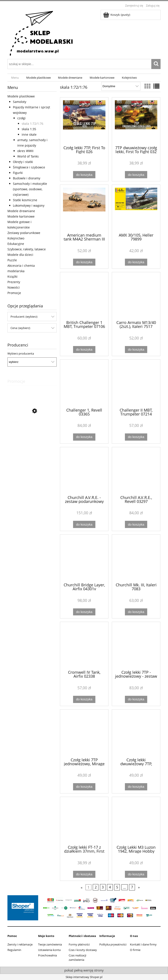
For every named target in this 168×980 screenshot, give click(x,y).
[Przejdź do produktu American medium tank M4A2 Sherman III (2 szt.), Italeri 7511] (84, 208)
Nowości (14, 287)
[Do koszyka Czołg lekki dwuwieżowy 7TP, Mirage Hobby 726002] (136, 787)
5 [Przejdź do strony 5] (117, 887)
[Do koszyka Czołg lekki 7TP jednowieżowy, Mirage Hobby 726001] (84, 787)
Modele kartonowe (21, 216)
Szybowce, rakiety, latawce (27, 249)
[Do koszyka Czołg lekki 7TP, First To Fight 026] (84, 175)
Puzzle (12, 260)
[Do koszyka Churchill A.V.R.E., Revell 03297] (136, 524)
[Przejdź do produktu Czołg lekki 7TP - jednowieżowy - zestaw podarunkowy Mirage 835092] (136, 646)
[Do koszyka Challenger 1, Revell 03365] (84, 437)
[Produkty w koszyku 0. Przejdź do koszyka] (117, 15)
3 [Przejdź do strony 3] (103, 887)
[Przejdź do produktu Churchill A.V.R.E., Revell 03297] (136, 471)
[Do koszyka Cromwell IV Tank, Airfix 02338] (84, 699)
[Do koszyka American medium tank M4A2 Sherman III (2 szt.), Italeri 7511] (84, 262)
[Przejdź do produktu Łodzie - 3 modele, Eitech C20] (32, 431)
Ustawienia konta (49, 950)
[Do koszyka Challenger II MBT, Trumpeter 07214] (136, 437)
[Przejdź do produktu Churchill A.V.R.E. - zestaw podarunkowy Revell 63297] (84, 471)
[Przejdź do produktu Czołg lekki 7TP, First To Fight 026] (84, 121)
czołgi (21, 118)
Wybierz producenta (21, 353)
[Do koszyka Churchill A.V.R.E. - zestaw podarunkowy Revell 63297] (84, 524)
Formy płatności (79, 944)
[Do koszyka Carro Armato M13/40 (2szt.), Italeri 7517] (136, 350)
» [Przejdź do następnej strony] (139, 887)
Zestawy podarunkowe (24, 233)
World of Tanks (28, 156)
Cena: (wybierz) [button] (20, 328)
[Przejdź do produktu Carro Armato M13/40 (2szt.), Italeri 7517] (136, 296)
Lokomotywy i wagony (29, 205)
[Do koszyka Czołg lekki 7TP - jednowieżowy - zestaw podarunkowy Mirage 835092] (136, 699)
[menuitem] (15, 78)
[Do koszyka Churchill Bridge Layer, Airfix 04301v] (84, 612)
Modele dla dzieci (20, 255)
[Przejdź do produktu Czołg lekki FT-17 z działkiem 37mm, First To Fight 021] (84, 821)
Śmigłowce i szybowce (29, 167)
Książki (12, 276)
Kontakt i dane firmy (143, 944)
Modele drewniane (21, 211)
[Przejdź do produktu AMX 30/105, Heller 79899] (136, 208)
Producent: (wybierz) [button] (24, 317)
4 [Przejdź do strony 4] (110, 887)
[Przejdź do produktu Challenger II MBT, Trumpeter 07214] (136, 383)
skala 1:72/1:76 (32, 124)
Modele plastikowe (21, 96)
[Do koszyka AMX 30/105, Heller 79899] (136, 262)
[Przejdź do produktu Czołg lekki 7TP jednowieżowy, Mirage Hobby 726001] (84, 733)
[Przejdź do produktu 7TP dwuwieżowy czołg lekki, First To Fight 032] (136, 121)
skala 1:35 (29, 129)
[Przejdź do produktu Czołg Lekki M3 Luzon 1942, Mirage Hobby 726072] (136, 821)
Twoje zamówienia (50, 944)
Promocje (14, 293)
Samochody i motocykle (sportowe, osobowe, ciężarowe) (30, 189)
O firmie (135, 950)
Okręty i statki (23, 162)
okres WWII (25, 151)
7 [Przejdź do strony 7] (132, 887)
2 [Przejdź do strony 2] (96, 887)
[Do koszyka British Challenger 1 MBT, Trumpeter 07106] (84, 350)
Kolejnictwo (16, 238)
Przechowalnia (47, 955)
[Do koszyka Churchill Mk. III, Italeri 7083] (136, 612)
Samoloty (20, 102)
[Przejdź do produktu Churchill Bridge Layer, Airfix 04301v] (84, 558)
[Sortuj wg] (121, 86)
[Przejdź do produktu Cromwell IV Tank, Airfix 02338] (84, 646)
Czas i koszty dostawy (83, 950)
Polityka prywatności (113, 944)
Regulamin (14, 950)
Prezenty (14, 282)
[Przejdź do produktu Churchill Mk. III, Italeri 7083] (136, 558)
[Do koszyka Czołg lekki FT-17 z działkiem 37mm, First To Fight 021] (84, 874)
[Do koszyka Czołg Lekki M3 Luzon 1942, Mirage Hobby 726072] (136, 874)
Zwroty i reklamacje (20, 944)
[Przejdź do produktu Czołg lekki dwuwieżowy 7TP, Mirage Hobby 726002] (136, 733)
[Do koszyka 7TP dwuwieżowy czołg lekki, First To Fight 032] (136, 175)
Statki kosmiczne (25, 200)
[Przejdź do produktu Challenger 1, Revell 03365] (84, 383)
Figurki (18, 173)
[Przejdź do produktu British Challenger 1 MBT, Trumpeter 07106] (84, 296)
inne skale (29, 134)
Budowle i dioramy (27, 178)
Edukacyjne (16, 244)
